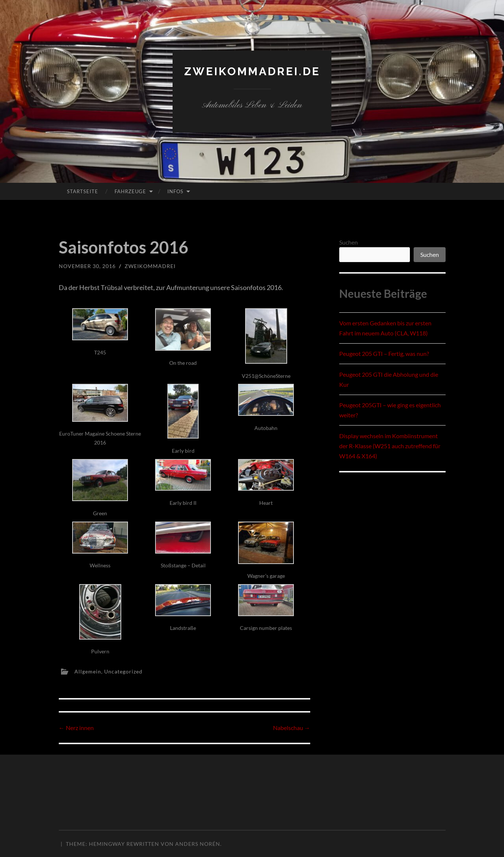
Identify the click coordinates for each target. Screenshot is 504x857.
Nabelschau (292, 728)
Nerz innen (76, 728)
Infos (175, 191)
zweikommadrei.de (252, 71)
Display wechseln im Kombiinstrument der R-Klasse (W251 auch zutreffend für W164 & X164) (390, 446)
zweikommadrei (150, 266)
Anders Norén (198, 844)
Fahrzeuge (130, 191)
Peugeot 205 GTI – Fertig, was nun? (384, 353)
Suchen (349, 242)
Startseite (83, 191)
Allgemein (88, 671)
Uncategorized (123, 671)
